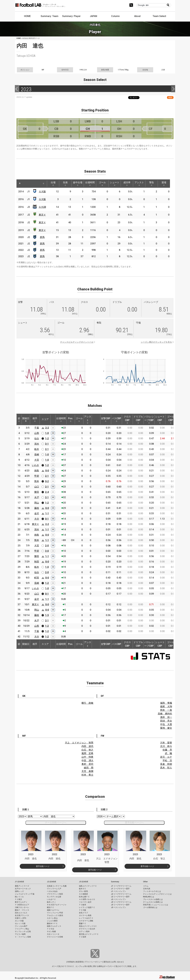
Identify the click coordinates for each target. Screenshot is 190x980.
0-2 (47, 481)
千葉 (37, 428)
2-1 (47, 449)
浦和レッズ (19, 891)
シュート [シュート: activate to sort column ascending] (115, 184)
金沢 (37, 513)
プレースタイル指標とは (153, 899)
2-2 (47, 428)
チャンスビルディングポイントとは (77, 342)
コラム (146, 886)
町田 (37, 578)
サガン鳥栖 (51, 932)
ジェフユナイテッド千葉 (25, 894)
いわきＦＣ (51, 899)
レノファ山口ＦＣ (86, 918)
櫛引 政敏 (87, 703)
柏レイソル (19, 897)
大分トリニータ (53, 934)
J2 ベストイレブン (119, 899)
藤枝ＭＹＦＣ (52, 923)
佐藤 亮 (167, 750)
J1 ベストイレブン (119, 891)
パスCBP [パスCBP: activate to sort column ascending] (116, 419)
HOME (27, 16)
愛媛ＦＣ (83, 923)
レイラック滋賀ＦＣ (87, 907)
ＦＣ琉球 (83, 937)
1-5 (47, 615)
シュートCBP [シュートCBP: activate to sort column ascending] (160, 419)
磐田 (37, 492)
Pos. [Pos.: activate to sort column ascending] (71, 419)
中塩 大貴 (166, 724)
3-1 (47, 444)
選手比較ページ (43, 866)
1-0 (47, 433)
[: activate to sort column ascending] (25, 184)
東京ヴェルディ (21, 902)
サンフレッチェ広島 (23, 932)
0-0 (47, 471)
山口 (37, 487)
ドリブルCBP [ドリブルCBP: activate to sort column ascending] (138, 419)
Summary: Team (50, 16)
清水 (37, 444)
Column (115, 16)
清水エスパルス (21, 913)
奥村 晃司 (87, 764)
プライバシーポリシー (93, 962)
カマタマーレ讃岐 (86, 921)
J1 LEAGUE (19, 882)
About (137, 16)
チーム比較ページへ (56, 823)
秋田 (37, 562)
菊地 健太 (166, 728)
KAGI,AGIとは (149, 897)
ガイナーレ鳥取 (85, 915)
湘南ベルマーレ (53, 910)
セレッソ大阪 (20, 923)
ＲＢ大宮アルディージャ (57, 905)
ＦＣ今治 (50, 929)
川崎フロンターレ (22, 907)
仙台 (37, 438)
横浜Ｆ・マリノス (22, 910)
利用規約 (71, 962)
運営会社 (107, 962)
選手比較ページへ (134, 823)
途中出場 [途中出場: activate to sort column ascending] (78, 184)
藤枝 (37, 508)
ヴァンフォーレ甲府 (55, 913)
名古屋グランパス (22, 915)
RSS (170, 98)
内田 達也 (87, 746)
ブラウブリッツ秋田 (55, 894)
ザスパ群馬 (83, 891)
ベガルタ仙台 (52, 891)
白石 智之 (87, 750)
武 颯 (168, 753)
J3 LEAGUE (84, 882)
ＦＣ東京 (18, 899)
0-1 (47, 519)
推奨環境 (79, 962)
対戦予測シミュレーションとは (156, 905)
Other (145, 882)
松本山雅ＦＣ (84, 897)
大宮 (37, 460)
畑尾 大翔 (166, 707)
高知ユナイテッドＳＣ (88, 926)
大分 (37, 519)
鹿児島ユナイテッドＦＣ (89, 934)
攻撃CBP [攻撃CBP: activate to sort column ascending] (106, 419)
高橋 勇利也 (165, 714)
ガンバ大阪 (19, 921)
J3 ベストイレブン (119, 907)
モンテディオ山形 (54, 897)
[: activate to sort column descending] (20, 184)
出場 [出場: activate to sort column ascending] (53, 184)
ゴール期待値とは (150, 907)
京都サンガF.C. (21, 918)
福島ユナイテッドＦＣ (88, 886)
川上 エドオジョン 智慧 (79, 743)
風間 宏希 (87, 753)
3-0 (47, 551)
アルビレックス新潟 (55, 915)
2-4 (47, 492)
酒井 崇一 (166, 717)
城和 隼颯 (166, 703)
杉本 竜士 (87, 775)
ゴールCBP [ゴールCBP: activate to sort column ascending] (171, 419)
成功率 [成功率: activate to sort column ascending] (127, 184)
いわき (35, 465)
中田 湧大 (87, 761)
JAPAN (93, 16)
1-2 (47, 438)
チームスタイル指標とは (153, 902)
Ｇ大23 (42, 207)
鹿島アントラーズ (22, 886)
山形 (37, 433)
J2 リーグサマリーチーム (121, 894)
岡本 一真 (166, 710)
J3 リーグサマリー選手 (120, 905)
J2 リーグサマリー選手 (120, 897)
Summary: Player (71, 16)
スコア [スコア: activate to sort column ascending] (45, 419)
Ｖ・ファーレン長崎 (23, 937)
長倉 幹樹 (166, 764)
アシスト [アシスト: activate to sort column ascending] (139, 184)
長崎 (37, 455)
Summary (115, 882)
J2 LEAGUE (52, 882)
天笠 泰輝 (87, 771)
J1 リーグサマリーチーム (121, 886)
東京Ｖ (42, 215)
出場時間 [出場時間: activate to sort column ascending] (90, 184)
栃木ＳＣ (83, 889)
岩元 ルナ (166, 757)
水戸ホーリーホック (23, 889)
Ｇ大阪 (42, 192)
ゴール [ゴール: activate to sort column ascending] (102, 184)
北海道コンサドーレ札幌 (57, 886)
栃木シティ (51, 902)
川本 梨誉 (166, 743)
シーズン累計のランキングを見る (156, 342)
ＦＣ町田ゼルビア (22, 905)
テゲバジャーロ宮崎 (55, 937)
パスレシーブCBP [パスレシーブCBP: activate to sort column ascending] (149, 419)
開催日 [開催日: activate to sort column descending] (26, 419)
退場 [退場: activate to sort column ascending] (164, 184)
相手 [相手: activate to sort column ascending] (35, 419)
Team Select (159, 16)
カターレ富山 (52, 918)
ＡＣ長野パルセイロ (87, 899)
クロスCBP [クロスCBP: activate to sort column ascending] (127, 419)
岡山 (37, 503)
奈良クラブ (83, 913)
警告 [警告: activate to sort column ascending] (152, 184)
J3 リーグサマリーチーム (121, 902)
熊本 (37, 481)
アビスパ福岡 (20, 934)
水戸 (37, 497)
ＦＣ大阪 (83, 910)
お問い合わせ (117, 962)
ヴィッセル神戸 (21, 926)
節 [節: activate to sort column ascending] (19, 419)
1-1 (47, 513)
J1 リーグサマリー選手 (120, 889)
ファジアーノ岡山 (22, 929)
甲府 (37, 476)
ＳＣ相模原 (83, 894)
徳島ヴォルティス (54, 926)
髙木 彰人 (166, 768)
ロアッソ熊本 (84, 932)
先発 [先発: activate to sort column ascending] (65, 184)
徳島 (37, 471)
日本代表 (147, 889)
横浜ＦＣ (50, 907)
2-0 (47, 546)
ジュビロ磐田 (52, 921)
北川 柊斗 (166, 746)
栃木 (37, 449)
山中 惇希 (87, 757)
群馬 (42, 237)
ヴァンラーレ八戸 (54, 889)
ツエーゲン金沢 (85, 902)
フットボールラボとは (152, 891)
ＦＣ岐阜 (83, 905)
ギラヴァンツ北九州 (87, 929)
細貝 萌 (89, 768)
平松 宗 (167, 761)
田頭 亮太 (166, 721)
